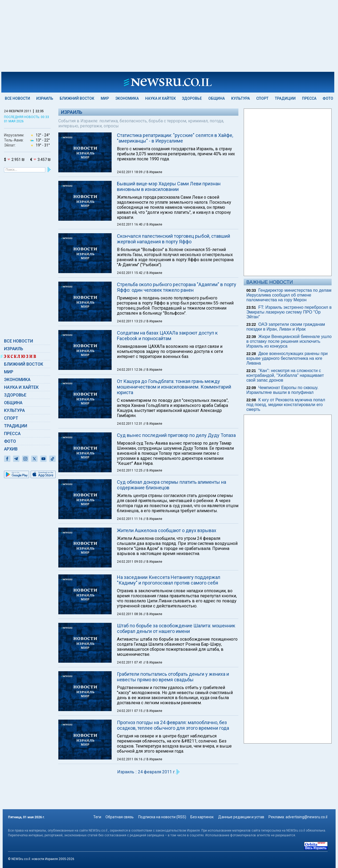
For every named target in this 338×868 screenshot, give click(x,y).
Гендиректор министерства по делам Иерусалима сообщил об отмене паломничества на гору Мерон (289, 295)
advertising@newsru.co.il (306, 817)
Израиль (45, 98)
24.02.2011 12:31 (130, 424)
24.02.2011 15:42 (130, 273)
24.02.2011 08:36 (130, 614)
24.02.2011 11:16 (130, 519)
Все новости (17, 98)
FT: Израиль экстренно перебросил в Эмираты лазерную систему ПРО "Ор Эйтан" (289, 312)
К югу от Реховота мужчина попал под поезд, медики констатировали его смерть (286, 405)
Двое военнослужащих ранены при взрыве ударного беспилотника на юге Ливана (287, 358)
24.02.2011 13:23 (130, 321)
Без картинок (202, 817)
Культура (241, 98)
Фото (328, 98)
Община (217, 98)
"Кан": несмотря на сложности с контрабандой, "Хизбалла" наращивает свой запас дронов (285, 375)
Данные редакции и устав (241, 817)
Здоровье (192, 98)
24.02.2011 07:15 (130, 711)
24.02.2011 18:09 (130, 172)
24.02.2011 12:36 (130, 370)
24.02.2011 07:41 (130, 662)
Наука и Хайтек (160, 98)
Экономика (127, 98)
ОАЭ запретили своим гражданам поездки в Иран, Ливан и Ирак (286, 327)
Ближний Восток (77, 98)
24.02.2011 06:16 (130, 759)
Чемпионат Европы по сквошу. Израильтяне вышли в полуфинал (282, 390)
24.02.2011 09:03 (130, 562)
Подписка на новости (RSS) (162, 817)
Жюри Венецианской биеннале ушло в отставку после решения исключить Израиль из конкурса (289, 341)
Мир (105, 98)
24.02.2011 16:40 (130, 224)
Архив (11, 449)
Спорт (262, 98)
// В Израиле (153, 172)
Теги (97, 817)
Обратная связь (120, 817)
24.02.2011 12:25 (130, 470)
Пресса (309, 98)
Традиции (285, 98)
